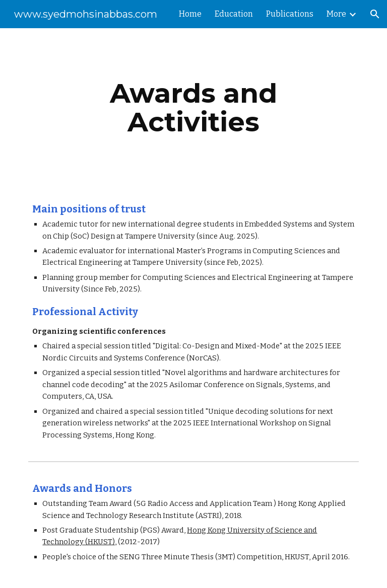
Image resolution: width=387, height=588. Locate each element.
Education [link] (234, 14)
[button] (375, 14)
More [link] (336, 14)
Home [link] (190, 14)
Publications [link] (290, 14)
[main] (193, 107)
